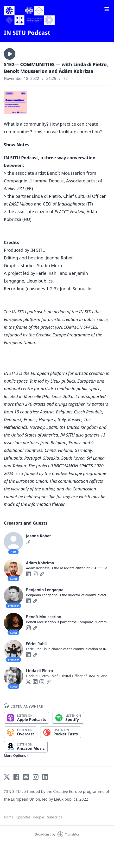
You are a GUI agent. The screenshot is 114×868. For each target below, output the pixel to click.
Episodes (23, 817)
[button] (10, 54)
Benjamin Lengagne (45, 590)
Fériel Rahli (36, 644)
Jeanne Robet (38, 536)
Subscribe (55, 817)
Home (9, 817)
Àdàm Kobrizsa (40, 563)
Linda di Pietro (39, 671)
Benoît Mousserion (44, 617)
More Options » (16, 755)
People (39, 817)
